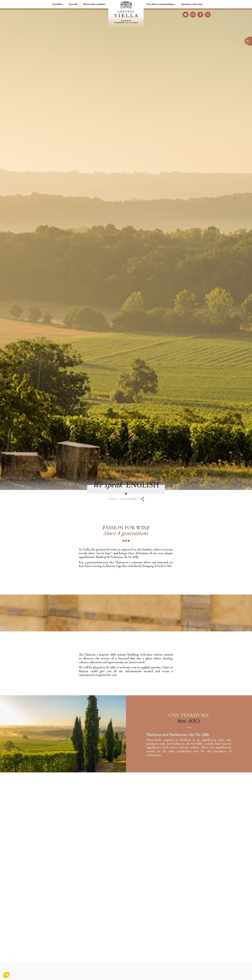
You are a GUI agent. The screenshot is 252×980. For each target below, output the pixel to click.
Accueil (112, 499)
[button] (6, 975)
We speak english (193, 15)
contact (186, 15)
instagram (208, 15)
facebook (200, 15)
